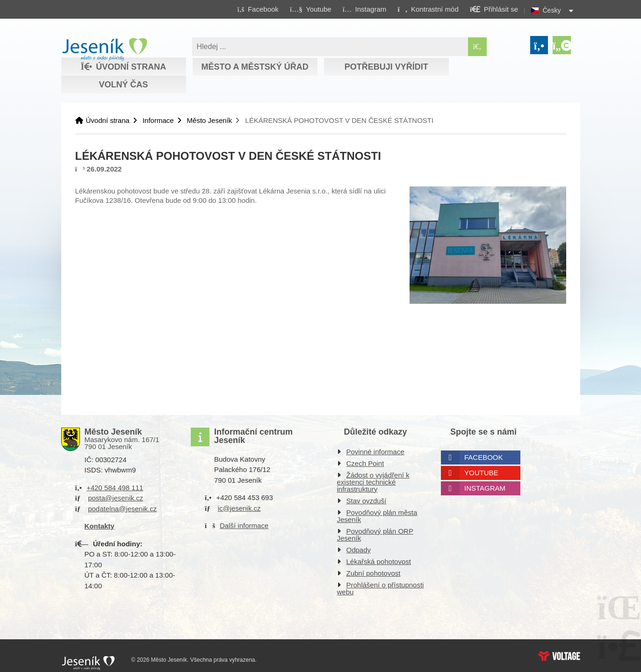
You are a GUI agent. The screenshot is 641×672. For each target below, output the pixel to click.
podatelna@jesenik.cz (122, 509)
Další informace (244, 525)
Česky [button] (552, 10)
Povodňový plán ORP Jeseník (375, 535)
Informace (158, 120)
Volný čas (123, 85)
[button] (428, 9)
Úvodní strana (104, 50)
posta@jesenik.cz (115, 498)
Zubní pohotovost (374, 573)
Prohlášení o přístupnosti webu (381, 588)
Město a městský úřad (255, 67)
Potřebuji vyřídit (386, 67)
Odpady (359, 550)
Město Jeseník (210, 120)
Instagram (485, 488)
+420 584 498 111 (115, 488)
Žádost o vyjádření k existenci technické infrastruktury (373, 482)
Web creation (559, 656)
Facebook (484, 457)
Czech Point (365, 463)
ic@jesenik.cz (239, 508)
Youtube (481, 473)
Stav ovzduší (367, 501)
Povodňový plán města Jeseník (377, 516)
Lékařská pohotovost (379, 561)
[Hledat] (477, 47)
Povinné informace (375, 452)
